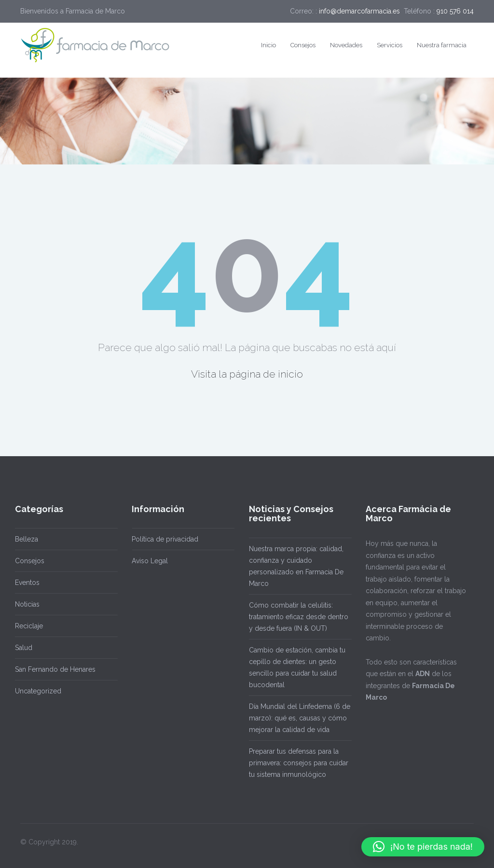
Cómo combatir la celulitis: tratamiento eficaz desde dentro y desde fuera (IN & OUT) (295, 617)
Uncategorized (35, 691)
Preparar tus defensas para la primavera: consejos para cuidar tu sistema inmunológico (295, 763)
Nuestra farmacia (442, 45)
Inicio (268, 45)
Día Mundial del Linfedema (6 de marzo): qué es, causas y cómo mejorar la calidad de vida (296, 718)
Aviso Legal (146, 561)
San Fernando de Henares (52, 669)
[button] (423, 847)
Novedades (346, 45)
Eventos (24, 583)
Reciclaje (26, 626)
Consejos (303, 45)
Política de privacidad (162, 539)
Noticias (24, 604)
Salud (20, 648)
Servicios (390, 45)
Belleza (23, 539)
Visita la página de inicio (247, 374)
